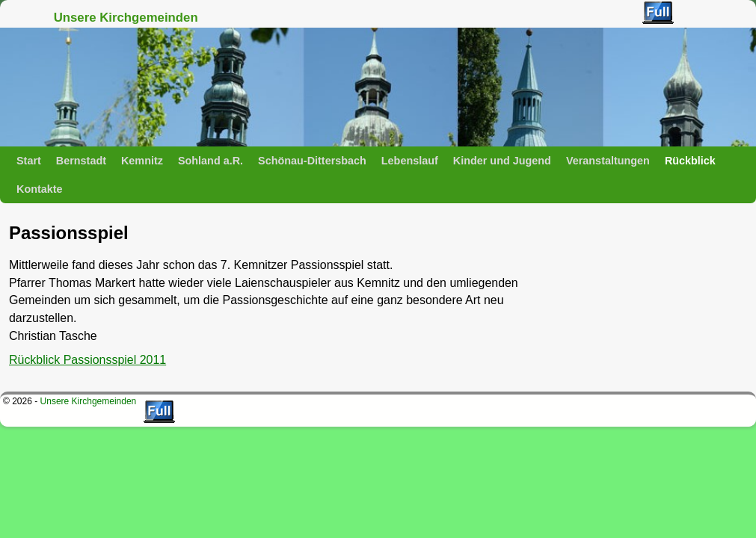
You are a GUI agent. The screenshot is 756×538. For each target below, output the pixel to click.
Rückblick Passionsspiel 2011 (87, 360)
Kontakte (40, 189)
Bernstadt (81, 161)
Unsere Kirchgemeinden (126, 18)
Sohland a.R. (210, 161)
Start (29, 161)
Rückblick (690, 161)
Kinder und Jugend (502, 161)
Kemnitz (142, 161)
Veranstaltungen (608, 161)
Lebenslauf (410, 161)
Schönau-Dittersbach (312, 161)
